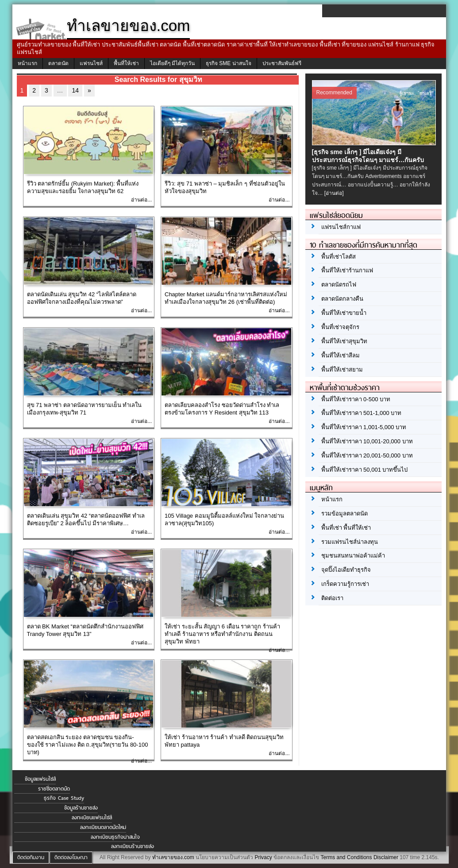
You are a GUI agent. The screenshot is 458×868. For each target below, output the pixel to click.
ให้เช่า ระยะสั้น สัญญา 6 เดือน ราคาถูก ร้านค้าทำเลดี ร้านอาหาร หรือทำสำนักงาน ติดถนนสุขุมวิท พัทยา (222, 634)
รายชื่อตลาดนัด (54, 789)
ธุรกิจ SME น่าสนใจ (229, 63)
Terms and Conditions (346, 857)
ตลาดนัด (58, 63)
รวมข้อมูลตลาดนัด (344, 513)
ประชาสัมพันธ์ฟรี (282, 63)
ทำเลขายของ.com (173, 857)
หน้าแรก (27, 63)
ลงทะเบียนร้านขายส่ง (133, 846)
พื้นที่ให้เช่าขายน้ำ (344, 313)
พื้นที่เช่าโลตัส (339, 257)
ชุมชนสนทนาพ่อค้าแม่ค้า (353, 556)
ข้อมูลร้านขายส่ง (81, 808)
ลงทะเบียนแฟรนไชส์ (92, 818)
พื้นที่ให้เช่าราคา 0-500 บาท (356, 399)
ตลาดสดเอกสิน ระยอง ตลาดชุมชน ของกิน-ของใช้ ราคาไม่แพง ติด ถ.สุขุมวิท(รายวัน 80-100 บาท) (88, 745)
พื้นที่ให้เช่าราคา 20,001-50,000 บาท (367, 455)
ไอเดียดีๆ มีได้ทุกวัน (172, 63)
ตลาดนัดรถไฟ (339, 285)
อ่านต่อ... (141, 200)
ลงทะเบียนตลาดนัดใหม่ (103, 827)
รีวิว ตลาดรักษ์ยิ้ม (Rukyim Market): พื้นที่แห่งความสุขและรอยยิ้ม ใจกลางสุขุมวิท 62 (83, 187)
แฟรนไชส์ (91, 63)
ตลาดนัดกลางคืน (342, 299)
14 (75, 90)
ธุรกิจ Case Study (64, 798)
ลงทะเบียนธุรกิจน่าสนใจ (115, 837)
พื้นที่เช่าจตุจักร (340, 327)
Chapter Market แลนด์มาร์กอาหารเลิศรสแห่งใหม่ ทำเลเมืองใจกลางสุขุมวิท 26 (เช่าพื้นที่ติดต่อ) (226, 298)
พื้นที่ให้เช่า (126, 63)
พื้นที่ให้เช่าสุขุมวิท (344, 341)
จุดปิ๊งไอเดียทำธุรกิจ (346, 570)
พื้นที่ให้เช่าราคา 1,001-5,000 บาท (364, 427)
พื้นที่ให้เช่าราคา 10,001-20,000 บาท (367, 441)
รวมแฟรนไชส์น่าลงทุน (350, 542)
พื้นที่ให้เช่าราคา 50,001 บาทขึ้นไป (365, 470)
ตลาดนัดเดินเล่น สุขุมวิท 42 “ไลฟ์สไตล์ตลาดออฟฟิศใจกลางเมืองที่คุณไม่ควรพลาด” (82, 298)
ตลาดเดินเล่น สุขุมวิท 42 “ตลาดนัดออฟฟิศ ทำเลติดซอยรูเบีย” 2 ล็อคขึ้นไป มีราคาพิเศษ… (86, 519)
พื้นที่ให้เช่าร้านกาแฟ (347, 270)
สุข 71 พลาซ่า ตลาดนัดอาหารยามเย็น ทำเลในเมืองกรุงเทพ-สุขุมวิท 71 (85, 409)
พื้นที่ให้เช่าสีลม (341, 355)
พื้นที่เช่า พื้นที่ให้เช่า (346, 528)
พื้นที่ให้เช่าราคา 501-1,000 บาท (362, 413)
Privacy (263, 857)
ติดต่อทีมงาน (31, 857)
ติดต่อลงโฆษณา (71, 857)
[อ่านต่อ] (334, 193)
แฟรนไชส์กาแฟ (341, 227)
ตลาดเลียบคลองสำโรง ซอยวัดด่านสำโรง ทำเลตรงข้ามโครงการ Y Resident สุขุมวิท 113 (222, 409)
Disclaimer (386, 857)
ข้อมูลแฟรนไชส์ (40, 779)
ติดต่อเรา (332, 598)
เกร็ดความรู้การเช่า (345, 584)
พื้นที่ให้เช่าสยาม (342, 370)
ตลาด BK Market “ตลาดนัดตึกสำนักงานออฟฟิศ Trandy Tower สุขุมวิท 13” (85, 630)
